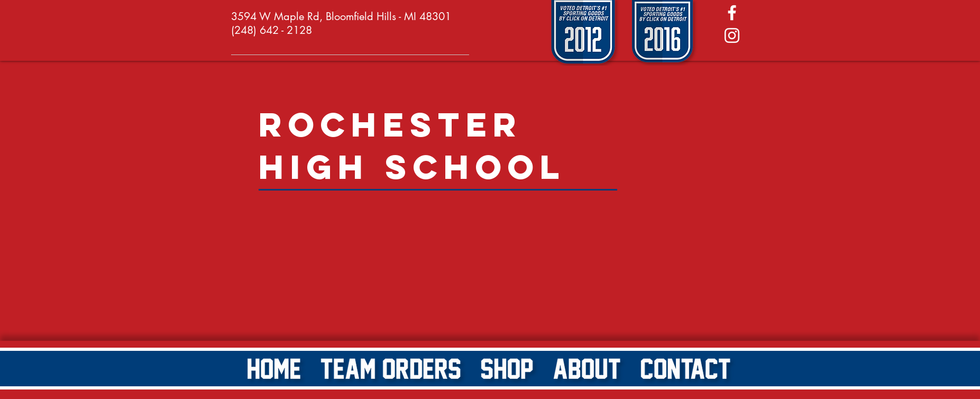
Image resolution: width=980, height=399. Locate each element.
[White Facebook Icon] (732, 13)
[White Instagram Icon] (732, 35)
